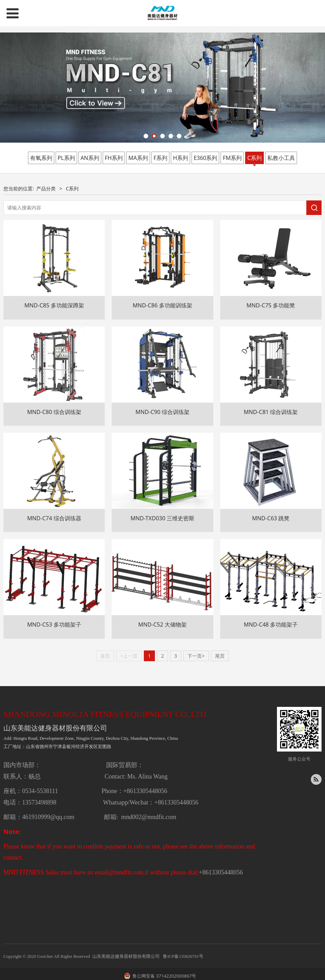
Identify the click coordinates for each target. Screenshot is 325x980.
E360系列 (205, 158)
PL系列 (66, 158)
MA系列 (138, 158)
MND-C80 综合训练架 (54, 412)
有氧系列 (41, 158)
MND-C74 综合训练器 (54, 518)
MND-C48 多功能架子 (271, 624)
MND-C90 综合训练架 (163, 412)
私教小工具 (281, 158)
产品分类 (46, 188)
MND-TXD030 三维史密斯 (162, 518)
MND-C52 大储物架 (163, 624)
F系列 (160, 158)
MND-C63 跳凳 (271, 518)
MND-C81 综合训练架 (271, 412)
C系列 (254, 158)
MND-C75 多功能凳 (271, 305)
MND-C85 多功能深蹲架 (54, 305)
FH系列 (114, 158)
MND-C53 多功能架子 (54, 624)
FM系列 (232, 158)
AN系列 (90, 158)
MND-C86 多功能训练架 (163, 305)
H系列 (180, 158)
